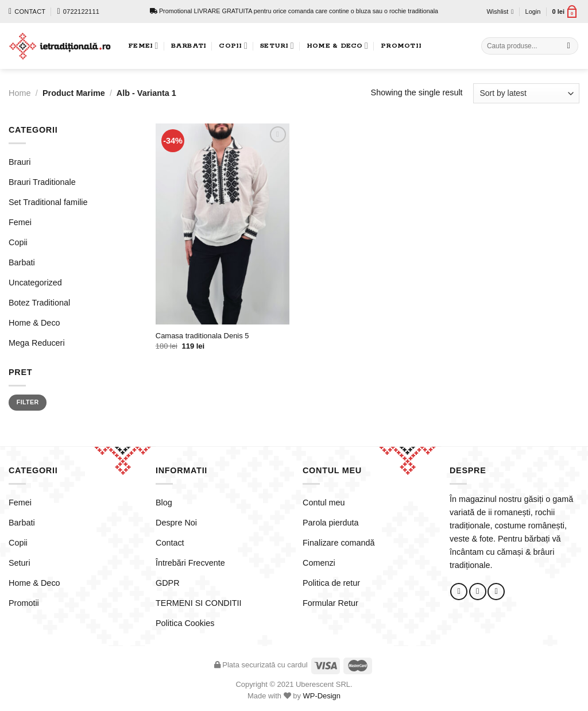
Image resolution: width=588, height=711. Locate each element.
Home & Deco (337, 46)
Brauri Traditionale (42, 182)
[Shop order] (526, 93)
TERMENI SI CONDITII (199, 603)
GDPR (168, 583)
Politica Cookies (185, 623)
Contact (170, 543)
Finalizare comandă (339, 543)
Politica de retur (331, 583)
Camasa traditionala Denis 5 (202, 336)
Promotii (401, 46)
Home (20, 93)
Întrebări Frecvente (190, 563)
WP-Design (322, 696)
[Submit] (568, 46)
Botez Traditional (39, 303)
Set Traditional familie (48, 202)
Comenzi (319, 563)
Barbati (189, 46)
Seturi (277, 46)
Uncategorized (35, 283)
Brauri (20, 162)
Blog (164, 503)
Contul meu (324, 503)
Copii (233, 46)
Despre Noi (176, 523)
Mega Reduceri (37, 343)
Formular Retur (330, 603)
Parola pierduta (331, 523)
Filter (28, 402)
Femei (143, 46)
